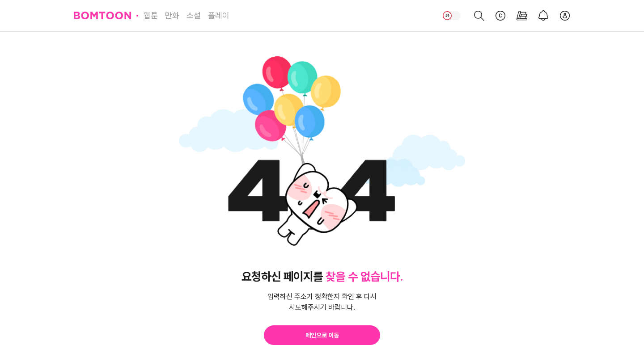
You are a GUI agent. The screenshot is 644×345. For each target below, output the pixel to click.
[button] (322, 335)
